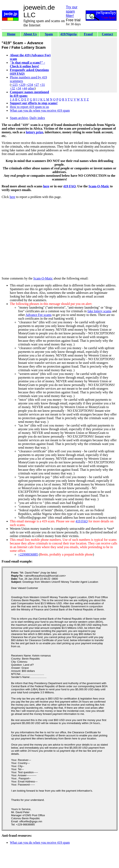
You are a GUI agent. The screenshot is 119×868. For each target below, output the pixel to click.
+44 (24, 88)
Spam (49, 34)
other (31, 88)
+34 (18, 88)
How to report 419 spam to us (29, 107)
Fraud (88, 34)
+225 (14, 85)
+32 (12, 88)
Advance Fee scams (39, 315)
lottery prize (35, 132)
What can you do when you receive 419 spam (40, 110)
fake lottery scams (99, 311)
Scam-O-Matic (99, 186)
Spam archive (19, 118)
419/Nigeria (69, 34)
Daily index (37, 118)
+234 (29, 85)
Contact (107, 34)
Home (11, 34)
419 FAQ (70, 186)
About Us (30, 34)
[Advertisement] (84, 65)
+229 (22, 85)
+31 (42, 85)
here (46, 186)
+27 (36, 85)
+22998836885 (28, 554)
